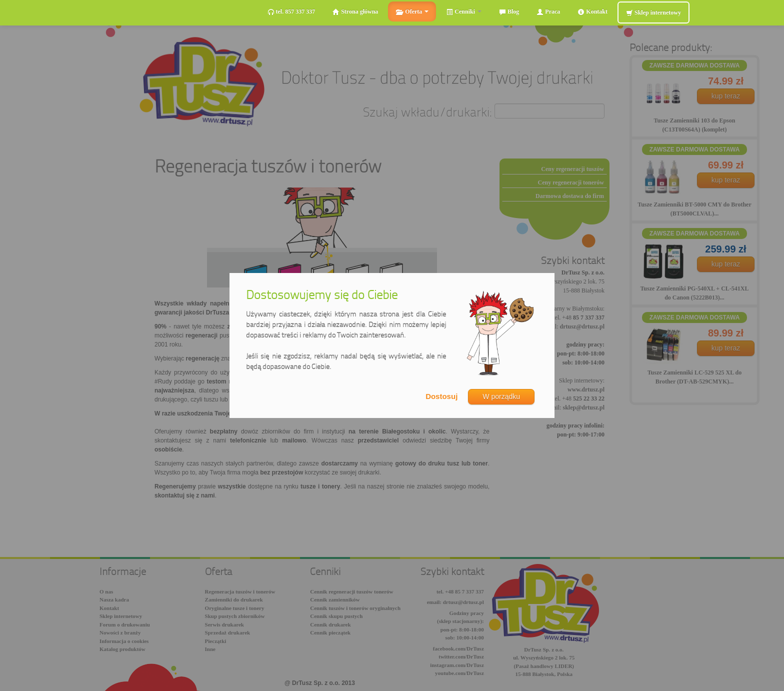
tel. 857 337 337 (291, 12)
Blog (509, 12)
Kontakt (592, 12)
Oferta (412, 12)
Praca (548, 12)
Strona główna (355, 12)
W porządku (501, 396)
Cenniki (464, 12)
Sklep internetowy (653, 13)
